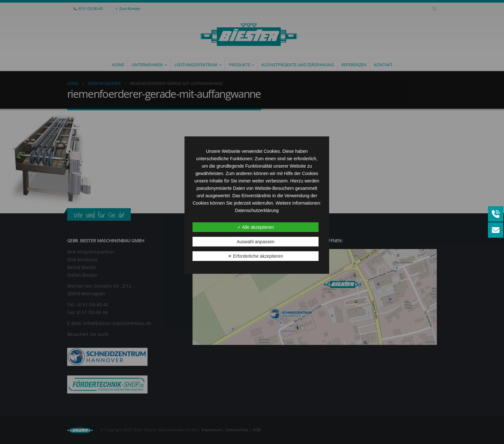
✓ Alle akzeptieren (256, 227)
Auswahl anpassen (256, 242)
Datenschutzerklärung (257, 210)
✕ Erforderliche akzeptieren (256, 256)
